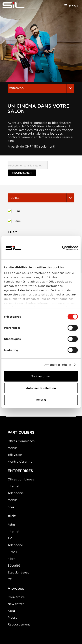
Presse (12, 618)
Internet (14, 486)
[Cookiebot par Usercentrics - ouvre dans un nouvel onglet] (62, 248)
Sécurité (14, 566)
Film (14, 211)
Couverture (16, 597)
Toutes (41, 198)
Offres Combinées (21, 441)
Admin (12, 525)
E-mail (12, 552)
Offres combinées (21, 479)
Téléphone (15, 545)
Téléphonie (16, 493)
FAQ (11, 507)
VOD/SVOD (41, 88)
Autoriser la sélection (41, 388)
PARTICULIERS (21, 432)
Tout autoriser (41, 376)
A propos (16, 588)
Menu (73, 6)
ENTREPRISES (20, 471)
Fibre (11, 559)
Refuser (41, 400)
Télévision (15, 455)
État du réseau (19, 572)
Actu (11, 611)
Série (14, 221)
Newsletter (16, 604)
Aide (12, 516)
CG (10, 579)
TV (10, 538)
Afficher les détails (58, 365)
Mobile (13, 448)
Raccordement (19, 624)
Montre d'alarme (20, 462)
